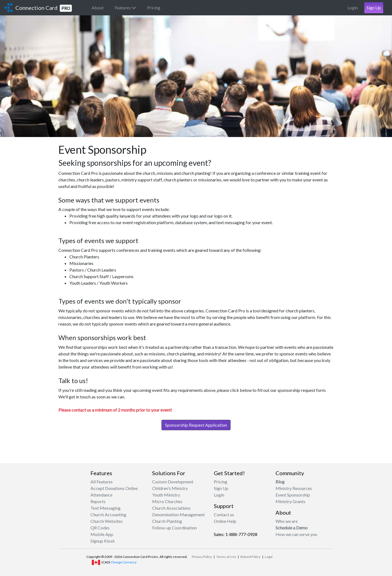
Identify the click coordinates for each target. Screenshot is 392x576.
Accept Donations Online (114, 488)
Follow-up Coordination (174, 528)
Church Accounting (108, 514)
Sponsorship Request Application (196, 425)
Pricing (154, 8)
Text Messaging (106, 508)
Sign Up (374, 8)
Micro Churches (167, 501)
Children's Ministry (170, 488)
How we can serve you (296, 534)
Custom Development (173, 482)
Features (125, 8)
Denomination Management (178, 514)
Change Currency (124, 562)
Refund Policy (250, 557)
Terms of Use (226, 557)
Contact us (224, 514)
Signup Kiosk (103, 541)
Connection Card (44, 8)
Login (353, 8)
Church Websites (107, 521)
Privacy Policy (202, 557)
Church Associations (171, 508)
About (98, 8)
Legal (269, 557)
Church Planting (167, 521)
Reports (98, 501)
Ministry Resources (294, 488)
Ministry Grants (290, 501)
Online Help (225, 521)
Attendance (101, 495)
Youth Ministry (166, 495)
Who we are (287, 521)
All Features (102, 482)
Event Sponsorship (293, 495)
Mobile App (102, 534)
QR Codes (100, 528)
